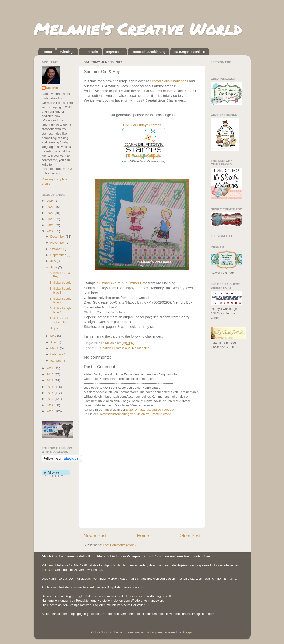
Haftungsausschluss (189, 52)
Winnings (67, 52)
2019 (50, 231)
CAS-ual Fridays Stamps (142, 125)
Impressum (115, 52)
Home (47, 52)
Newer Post (95, 535)
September (59, 255)
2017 (50, 374)
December (58, 237)
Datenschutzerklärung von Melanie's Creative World (135, 414)
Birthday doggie (60, 282)
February (57, 354)
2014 (50, 393)
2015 (50, 387)
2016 (50, 380)
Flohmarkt (90, 52)
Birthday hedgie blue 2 (60, 300)
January (56, 361)
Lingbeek (156, 632)
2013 (50, 399)
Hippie (54, 328)
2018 (50, 368)
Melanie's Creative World (138, 29)
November (58, 243)
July (54, 261)
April (54, 342)
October (56, 249)
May (54, 336)
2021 (50, 219)
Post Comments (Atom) (119, 545)
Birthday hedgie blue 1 (60, 310)
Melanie (52, 88)
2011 (50, 411)
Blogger (187, 632)
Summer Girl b (108, 283)
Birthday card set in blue (59, 320)
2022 (50, 213)
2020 (50, 225)
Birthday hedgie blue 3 (60, 290)
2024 (50, 201)
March (55, 348)
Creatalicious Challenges (169, 81)
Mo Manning (141, 348)
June (54, 267)
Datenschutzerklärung (149, 52)
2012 (50, 405)
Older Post (190, 535)
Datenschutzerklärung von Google (150, 410)
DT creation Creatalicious (113, 348)
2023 (50, 207)
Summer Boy (136, 283)
